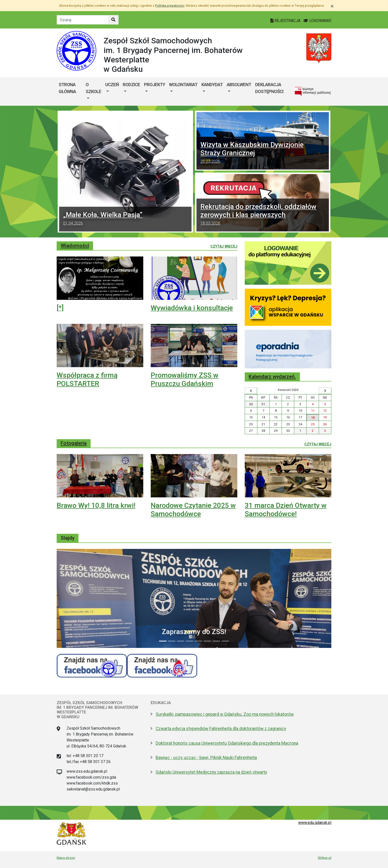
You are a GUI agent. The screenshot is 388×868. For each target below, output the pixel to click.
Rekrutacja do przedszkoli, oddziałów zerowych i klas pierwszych (263, 215)
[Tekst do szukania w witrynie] (83, 20)
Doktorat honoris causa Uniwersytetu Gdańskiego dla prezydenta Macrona (227, 743)
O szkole (93, 88)
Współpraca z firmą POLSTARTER (87, 379)
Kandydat (212, 85)
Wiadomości (75, 246)
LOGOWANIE (317, 21)
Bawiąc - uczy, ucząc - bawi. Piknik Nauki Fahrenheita (206, 758)
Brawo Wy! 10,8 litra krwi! (96, 505)
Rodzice (131, 85)
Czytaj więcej (224, 246)
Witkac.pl (325, 858)
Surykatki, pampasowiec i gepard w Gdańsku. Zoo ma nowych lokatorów (225, 714)
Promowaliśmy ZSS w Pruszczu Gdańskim (185, 379)
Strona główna (67, 88)
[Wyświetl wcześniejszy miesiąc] (251, 391)
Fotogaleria (74, 443)
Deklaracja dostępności (269, 88)
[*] (60, 308)
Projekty (155, 85)
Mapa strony (66, 858)
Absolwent (239, 85)
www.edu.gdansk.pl (315, 823)
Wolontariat (183, 85)
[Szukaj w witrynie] (113, 20)
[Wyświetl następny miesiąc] (325, 391)
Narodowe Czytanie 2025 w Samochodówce (193, 510)
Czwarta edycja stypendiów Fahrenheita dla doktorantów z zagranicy (221, 729)
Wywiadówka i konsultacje (192, 308)
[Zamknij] (332, 6)
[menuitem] (93, 91)
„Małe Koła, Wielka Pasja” (125, 219)
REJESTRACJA (286, 21)
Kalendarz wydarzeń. (272, 377)
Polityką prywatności (170, 6)
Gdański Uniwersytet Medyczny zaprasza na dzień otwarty (211, 772)
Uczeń (112, 85)
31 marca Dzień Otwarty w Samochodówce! (286, 510)
